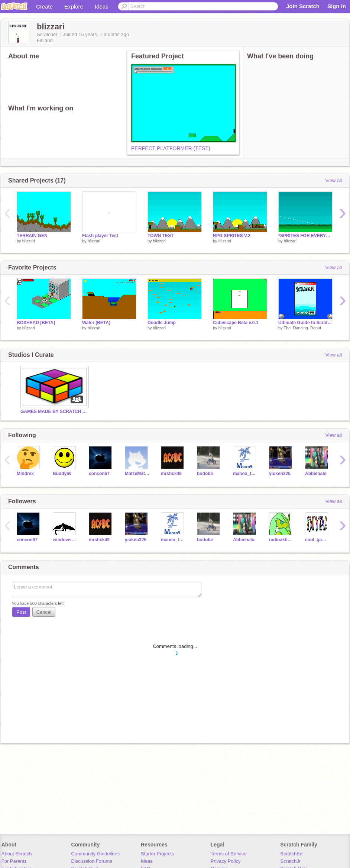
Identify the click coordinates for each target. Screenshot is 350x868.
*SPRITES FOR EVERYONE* (305, 236)
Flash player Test (100, 236)
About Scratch (17, 854)
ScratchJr (290, 861)
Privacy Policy (226, 861)
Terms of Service (229, 854)
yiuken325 (280, 474)
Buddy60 (62, 474)
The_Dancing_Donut (302, 328)
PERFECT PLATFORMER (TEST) (171, 148)
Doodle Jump (162, 323)
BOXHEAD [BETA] (36, 323)
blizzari (29, 241)
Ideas (102, 7)
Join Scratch (303, 6)
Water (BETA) (96, 323)
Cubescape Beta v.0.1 (236, 323)
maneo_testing (245, 474)
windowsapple (65, 540)
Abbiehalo (316, 474)
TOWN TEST (161, 236)
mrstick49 (171, 474)
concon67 (99, 474)
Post (21, 612)
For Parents (14, 861)
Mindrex (25, 474)
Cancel (44, 612)
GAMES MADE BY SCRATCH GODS (54, 412)
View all (333, 180)
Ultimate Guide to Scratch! (305, 323)
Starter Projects (158, 854)
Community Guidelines (95, 854)
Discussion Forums (92, 861)
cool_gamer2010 (317, 540)
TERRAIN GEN (32, 236)
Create (44, 7)
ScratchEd (291, 854)
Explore (74, 7)
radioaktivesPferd (281, 540)
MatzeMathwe (137, 474)
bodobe (205, 474)
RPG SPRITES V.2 (232, 236)
